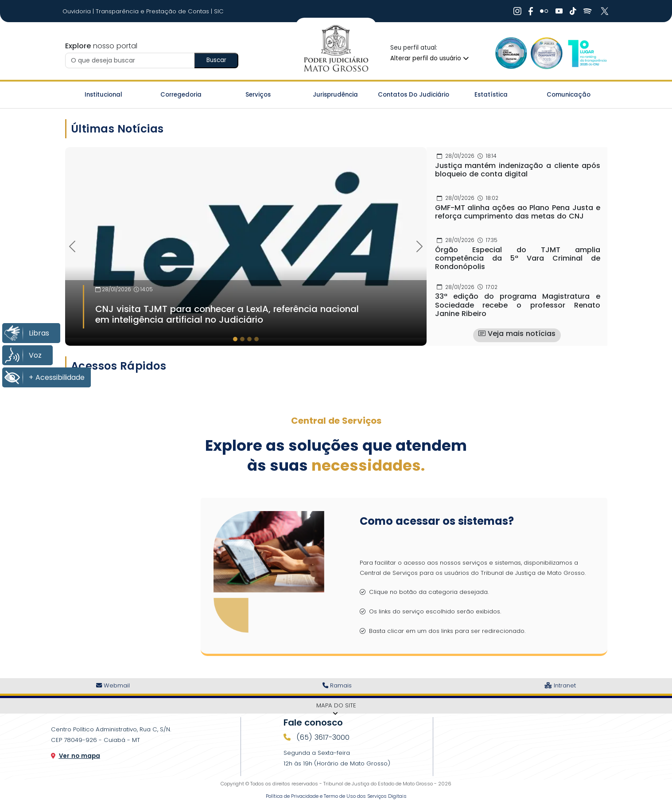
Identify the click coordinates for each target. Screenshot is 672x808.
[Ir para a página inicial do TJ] (336, 49)
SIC (219, 11)
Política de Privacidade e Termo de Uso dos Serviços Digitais (336, 796)
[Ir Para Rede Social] (517, 11)
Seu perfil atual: (414, 48)
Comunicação (569, 95)
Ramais (337, 685)
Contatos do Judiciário (414, 95)
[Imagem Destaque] (246, 242)
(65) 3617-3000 (322, 737)
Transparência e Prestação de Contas (153, 11)
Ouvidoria (78, 11)
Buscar (216, 60)
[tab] (235, 339)
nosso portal (101, 46)
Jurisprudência (335, 95)
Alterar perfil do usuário (429, 58)
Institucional (103, 95)
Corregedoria (181, 95)
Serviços (258, 95)
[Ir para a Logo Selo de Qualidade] (511, 53)
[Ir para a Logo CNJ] (587, 53)
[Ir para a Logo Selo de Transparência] (547, 53)
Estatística (491, 95)
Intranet (560, 685)
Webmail (113, 685)
